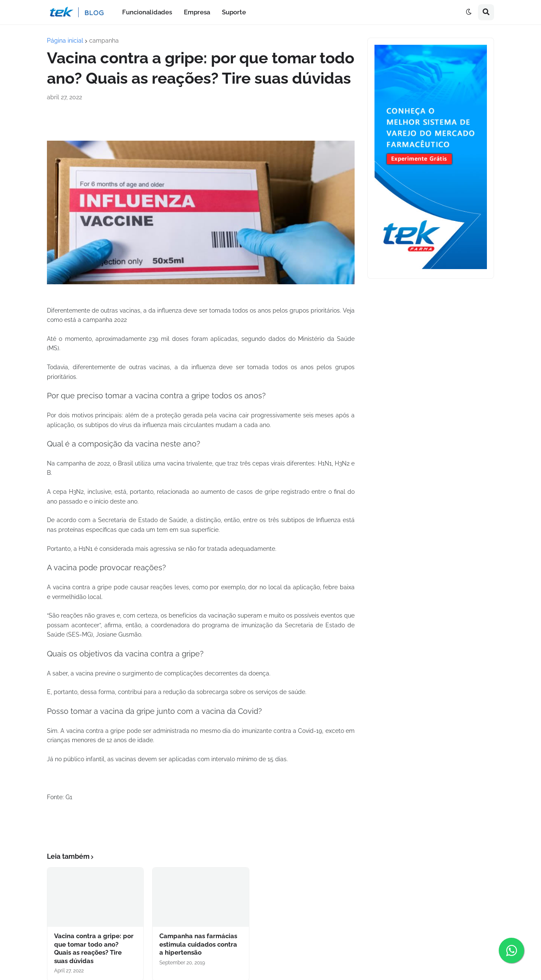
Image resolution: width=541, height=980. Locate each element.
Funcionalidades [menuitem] (147, 12)
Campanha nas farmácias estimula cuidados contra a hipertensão (198, 944)
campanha (104, 41)
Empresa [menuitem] (197, 12)
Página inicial (65, 41)
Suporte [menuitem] (234, 12)
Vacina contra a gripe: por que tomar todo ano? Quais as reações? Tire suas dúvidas (94, 949)
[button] (469, 12)
